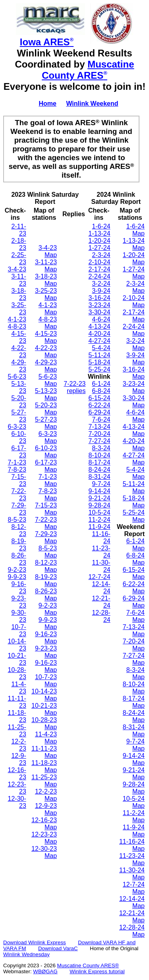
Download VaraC (58, 948)
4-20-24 (100, 334)
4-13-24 (100, 326)
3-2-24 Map (135, 344)
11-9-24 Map (134, 831)
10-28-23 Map (44, 723)
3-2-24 (101, 284)
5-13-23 (18, 387)
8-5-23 (17, 520)
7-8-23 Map (48, 495)
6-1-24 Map (135, 545)
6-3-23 (17, 427)
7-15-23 (18, 480)
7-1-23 (17, 462)
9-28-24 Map (134, 788)
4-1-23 (17, 319)
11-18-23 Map (44, 766)
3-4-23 (17, 269)
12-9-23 (18, 759)
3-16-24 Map (134, 373)
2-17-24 (100, 269)
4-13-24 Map (134, 430)
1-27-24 (100, 248)
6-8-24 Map (135, 559)
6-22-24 (100, 405)
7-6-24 (101, 419)
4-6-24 (101, 319)
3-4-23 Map (48, 251)
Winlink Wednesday (26, 954)
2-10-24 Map (134, 301)
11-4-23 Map (46, 738)
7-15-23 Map (46, 509)
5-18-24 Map (134, 502)
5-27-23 (18, 416)
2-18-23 (18, 244)
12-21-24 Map (132, 917)
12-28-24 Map (132, 931)
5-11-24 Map (134, 487)
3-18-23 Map (46, 280)
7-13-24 (100, 427)
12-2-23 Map (46, 795)
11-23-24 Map (132, 859)
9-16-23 (18, 588)
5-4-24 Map (135, 473)
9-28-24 (100, 505)
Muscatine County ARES (88, 70)
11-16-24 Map (132, 845)
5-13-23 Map (46, 394)
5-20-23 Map (46, 409)
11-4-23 (18, 688)
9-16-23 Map (46, 638)
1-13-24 (100, 233)
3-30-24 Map (134, 402)
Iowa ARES (47, 42)
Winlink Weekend (92, 104)
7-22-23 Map (46, 523)
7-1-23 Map (48, 480)
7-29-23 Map (46, 537)
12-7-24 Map (134, 888)
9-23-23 (18, 602)
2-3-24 (101, 255)
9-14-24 (100, 491)
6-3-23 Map (48, 437)
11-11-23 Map (44, 752)
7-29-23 (18, 509)
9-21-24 (100, 498)
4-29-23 (18, 366)
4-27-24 (100, 341)
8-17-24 (100, 462)
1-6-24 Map (135, 230)
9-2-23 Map (48, 609)
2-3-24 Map (135, 287)
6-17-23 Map (46, 466)
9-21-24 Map (134, 774)
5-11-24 (100, 355)
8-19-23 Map (46, 580)
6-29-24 (100, 412)
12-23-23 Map (44, 838)
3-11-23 (18, 280)
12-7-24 (100, 577)
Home (47, 104)
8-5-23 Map (48, 552)
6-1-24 (101, 384)
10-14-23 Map (44, 695)
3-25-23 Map (46, 294)
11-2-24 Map (134, 816)
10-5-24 (100, 512)
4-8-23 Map (48, 323)
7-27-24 (100, 441)
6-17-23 (18, 452)
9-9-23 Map (48, 623)
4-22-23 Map (46, 352)
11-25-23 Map (44, 781)
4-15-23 (18, 337)
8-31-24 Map (134, 731)
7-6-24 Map (135, 616)
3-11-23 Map (46, 266)
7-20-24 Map (134, 645)
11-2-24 (100, 520)
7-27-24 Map (134, 659)
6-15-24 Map (134, 573)
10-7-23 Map (46, 681)
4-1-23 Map (48, 309)
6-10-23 (18, 437)
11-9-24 (100, 527)
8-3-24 (101, 448)
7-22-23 (18, 495)
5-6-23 (17, 377)
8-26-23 (18, 559)
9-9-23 (17, 577)
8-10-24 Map (134, 688)
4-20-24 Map (134, 444)
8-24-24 (100, 470)
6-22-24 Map (134, 588)
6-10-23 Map (46, 452)
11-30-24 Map (132, 874)
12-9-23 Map (46, 809)
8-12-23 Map (46, 566)
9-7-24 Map (135, 745)
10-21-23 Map (44, 709)
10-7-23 (18, 630)
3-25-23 (18, 309)
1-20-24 (100, 241)
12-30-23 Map (44, 852)
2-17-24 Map (134, 316)
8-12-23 (18, 530)
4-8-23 (17, 326)
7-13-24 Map (134, 630)
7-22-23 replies (74, 387)
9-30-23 (18, 616)
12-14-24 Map (132, 902)
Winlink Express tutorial (97, 971)
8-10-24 (100, 455)
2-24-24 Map (134, 330)
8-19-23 (18, 545)
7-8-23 (17, 470)
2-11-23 (18, 230)
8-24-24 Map (134, 716)
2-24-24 (100, 276)
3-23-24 (100, 305)
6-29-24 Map (134, 602)
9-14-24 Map (134, 759)
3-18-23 (18, 294)
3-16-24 (100, 298)
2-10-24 (100, 262)
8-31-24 (100, 477)
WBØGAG (45, 971)
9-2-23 (17, 570)
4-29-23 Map (46, 366)
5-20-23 (18, 402)
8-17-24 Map (134, 702)
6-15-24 (100, 398)
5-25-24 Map (134, 516)
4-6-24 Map (135, 416)
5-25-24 (100, 369)
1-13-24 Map (134, 244)
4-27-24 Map (134, 459)
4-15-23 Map (46, 337)
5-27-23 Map (46, 423)
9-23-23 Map (46, 652)
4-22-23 (18, 352)
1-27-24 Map (134, 273)
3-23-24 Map (134, 387)
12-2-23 (18, 745)
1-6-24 (101, 226)
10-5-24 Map (134, 802)
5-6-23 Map (48, 380)
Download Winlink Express (35, 942)
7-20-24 (100, 434)
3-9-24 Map (135, 359)
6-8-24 (101, 391)
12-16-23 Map (44, 824)
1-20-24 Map (134, 259)
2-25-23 (18, 259)
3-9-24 (101, 291)
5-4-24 (101, 348)
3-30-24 (100, 312)
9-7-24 (101, 484)
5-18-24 (100, 362)
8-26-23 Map (46, 595)
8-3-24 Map (135, 673)
